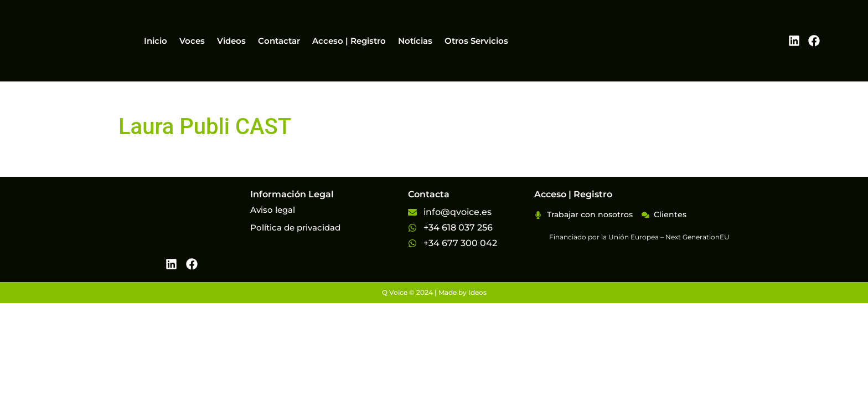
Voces (192, 41)
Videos (231, 41)
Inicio (156, 41)
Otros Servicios (476, 41)
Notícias (415, 41)
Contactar (279, 41)
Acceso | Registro (349, 41)
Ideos (477, 292)
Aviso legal (273, 210)
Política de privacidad (295, 227)
